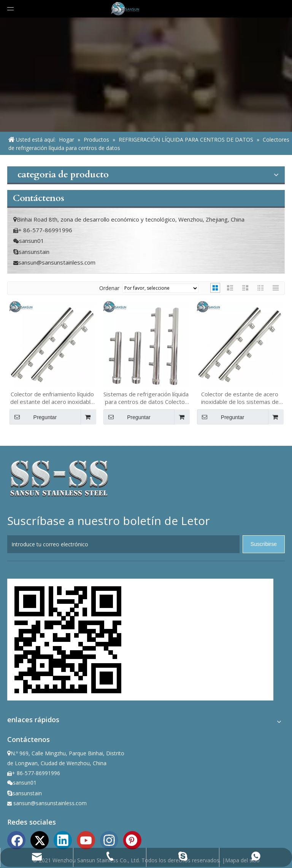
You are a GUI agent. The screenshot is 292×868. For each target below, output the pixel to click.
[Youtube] (86, 839)
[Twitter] (40, 839)
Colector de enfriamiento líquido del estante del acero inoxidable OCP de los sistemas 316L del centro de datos (52, 398)
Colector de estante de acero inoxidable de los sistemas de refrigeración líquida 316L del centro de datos (240, 398)
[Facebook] (16, 839)
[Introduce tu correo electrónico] (123, 544)
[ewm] (68, 640)
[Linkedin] (63, 839)
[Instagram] (109, 839)
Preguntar (33, 417)
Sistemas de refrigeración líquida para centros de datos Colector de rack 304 (146, 398)
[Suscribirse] (264, 544)
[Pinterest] (132, 839)
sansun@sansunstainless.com (57, 262)
